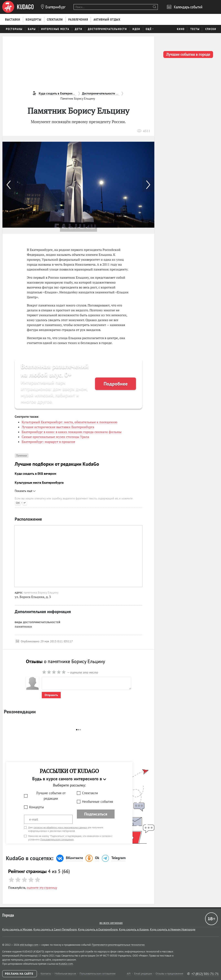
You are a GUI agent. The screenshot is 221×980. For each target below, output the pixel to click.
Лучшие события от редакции (51, 796)
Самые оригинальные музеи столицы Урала (55, 437)
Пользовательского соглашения (57, 839)
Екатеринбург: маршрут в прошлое (48, 442)
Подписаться (96, 814)
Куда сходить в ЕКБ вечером (35, 473)
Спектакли (90, 793)
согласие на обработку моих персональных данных (60, 827)
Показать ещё (25, 491)
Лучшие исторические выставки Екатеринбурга (58, 427)
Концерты (36, 807)
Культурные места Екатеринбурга (39, 482)
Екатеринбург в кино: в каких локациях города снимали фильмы (72, 432)
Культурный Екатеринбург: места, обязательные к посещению (70, 422)
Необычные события (97, 802)
